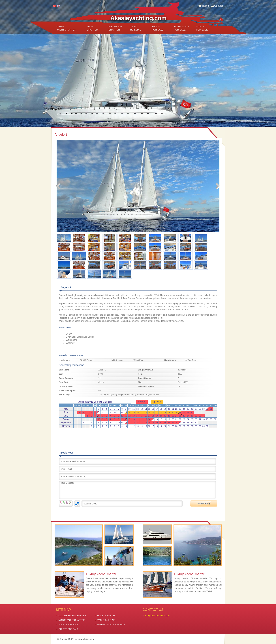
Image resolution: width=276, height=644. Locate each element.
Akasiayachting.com (138, 18)
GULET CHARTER (107, 616)
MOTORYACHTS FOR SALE (111, 625)
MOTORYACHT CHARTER (72, 620)
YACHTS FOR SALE (69, 625)
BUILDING (136, 28)
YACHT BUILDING (106, 620)
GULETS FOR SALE (69, 629)
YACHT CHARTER (66, 28)
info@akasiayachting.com (158, 616)
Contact (219, 6)
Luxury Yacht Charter (101, 574)
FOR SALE (158, 28)
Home (205, 6)
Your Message (137, 490)
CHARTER (92, 28)
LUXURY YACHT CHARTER (72, 616)
